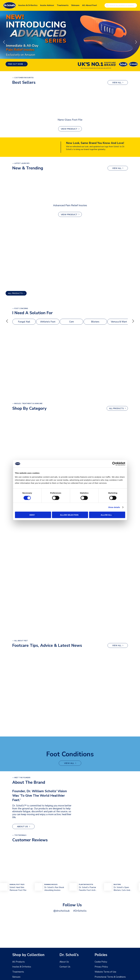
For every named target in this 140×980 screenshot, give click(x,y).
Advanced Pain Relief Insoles (70, 205)
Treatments (63, 5)
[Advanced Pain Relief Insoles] (70, 188)
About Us (22, 826)
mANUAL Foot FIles (17, 884)
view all (117, 83)
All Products (18, 962)
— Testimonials (19, 835)
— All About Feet (20, 641)
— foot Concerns (20, 308)
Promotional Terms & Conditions (109, 977)
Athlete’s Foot (48, 322)
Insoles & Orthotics (28, 5)
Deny (32, 515)
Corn (71, 322)
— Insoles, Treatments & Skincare (27, 404)
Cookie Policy (101, 962)
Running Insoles (51, 884)
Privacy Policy (101, 967)
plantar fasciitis (86, 884)
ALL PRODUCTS (15, 293)
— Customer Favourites (23, 78)
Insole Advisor (47, 5)
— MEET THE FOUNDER (21, 777)
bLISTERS (117, 884)
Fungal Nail (24, 322)
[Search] (107, 5)
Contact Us (65, 967)
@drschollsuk (62, 910)
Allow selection (69, 515)
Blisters (95, 322)
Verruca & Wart (119, 322)
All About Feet (90, 5)
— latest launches (21, 163)
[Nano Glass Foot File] (70, 102)
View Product (69, 129)
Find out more (16, 64)
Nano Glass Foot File (70, 120)
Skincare (75, 5)
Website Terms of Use (105, 972)
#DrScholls (79, 910)
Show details (114, 507)
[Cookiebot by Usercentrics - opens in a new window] (114, 464)
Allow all (106, 515)
